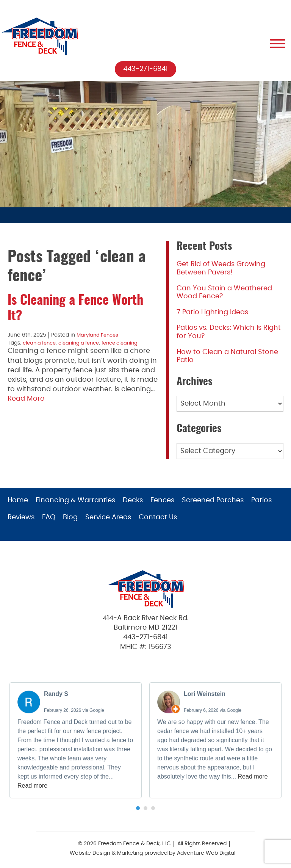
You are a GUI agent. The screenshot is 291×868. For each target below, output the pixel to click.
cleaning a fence (84, 343)
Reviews (21, 517)
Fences (162, 500)
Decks (133, 500)
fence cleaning (129, 343)
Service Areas (108, 517)
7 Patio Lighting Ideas (212, 312)
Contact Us (158, 517)
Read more (32, 786)
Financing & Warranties (75, 500)
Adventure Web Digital (206, 854)
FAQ (49, 517)
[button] (138, 808)
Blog (70, 517)
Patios (261, 500)
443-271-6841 (145, 69)
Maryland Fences (99, 335)
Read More (26, 398)
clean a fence (41, 343)
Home (18, 500)
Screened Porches (213, 500)
